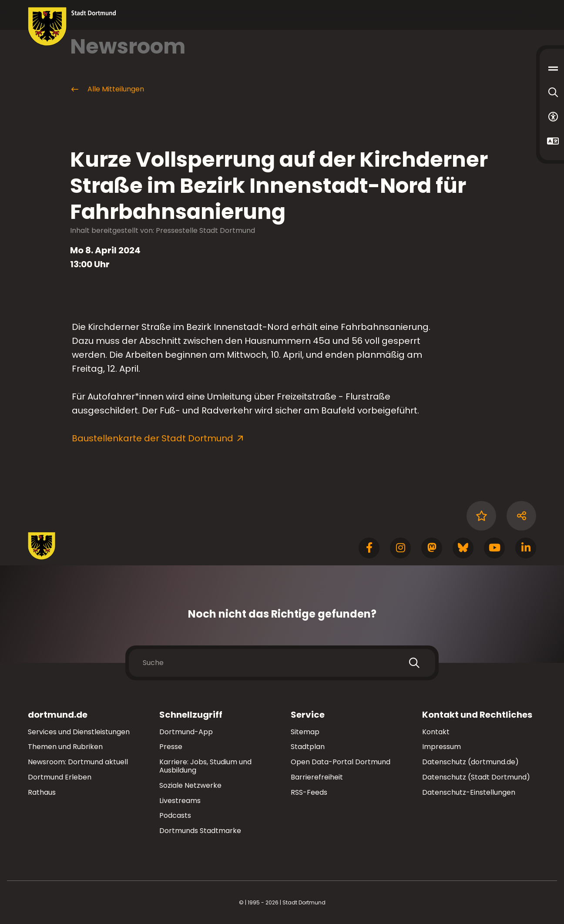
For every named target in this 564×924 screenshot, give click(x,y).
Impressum (441, 747)
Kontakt (436, 732)
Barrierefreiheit (317, 777)
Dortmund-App (186, 732)
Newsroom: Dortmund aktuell (78, 762)
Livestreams (180, 801)
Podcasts (175, 815)
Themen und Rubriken (65, 747)
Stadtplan (308, 747)
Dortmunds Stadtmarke (200, 831)
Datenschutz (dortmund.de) (470, 762)
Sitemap (305, 732)
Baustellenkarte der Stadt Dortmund (153, 438)
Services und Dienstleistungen (79, 732)
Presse (171, 747)
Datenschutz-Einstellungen (469, 793)
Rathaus (42, 792)
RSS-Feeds (309, 792)
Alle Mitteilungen (107, 89)
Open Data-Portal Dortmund (341, 762)
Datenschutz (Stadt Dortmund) (476, 777)
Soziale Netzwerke (190, 785)
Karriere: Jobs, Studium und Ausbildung (205, 766)
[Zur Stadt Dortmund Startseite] (72, 27)
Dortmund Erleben (60, 777)
